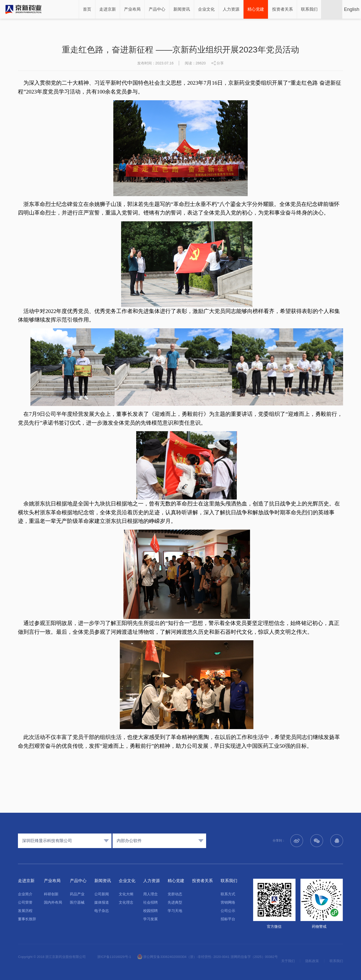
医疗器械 (77, 902)
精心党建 (256, 9)
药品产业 (77, 894)
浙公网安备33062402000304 (162, 957)
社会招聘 (150, 902)
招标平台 (228, 919)
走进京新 (108, 9)
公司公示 (228, 911)
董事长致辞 (27, 919)
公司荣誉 (25, 902)
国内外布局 (53, 902)
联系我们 (309, 9)
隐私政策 (312, 961)
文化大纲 (126, 894)
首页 (87, 9)
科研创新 (51, 894)
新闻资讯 (182, 9)
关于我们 (288, 961)
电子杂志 (102, 911)
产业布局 (132, 9)
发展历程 (25, 911)
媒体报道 (102, 902)
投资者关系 (283, 9)
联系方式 (228, 894)
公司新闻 (102, 894)
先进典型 (175, 902)
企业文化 (206, 9)
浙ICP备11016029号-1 (114, 957)
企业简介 (25, 894)
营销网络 (228, 902)
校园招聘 (150, 911)
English (352, 9)
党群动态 (175, 894)
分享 (220, 63)
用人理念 (150, 894)
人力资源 (231, 9)
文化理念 (126, 902)
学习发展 (150, 919)
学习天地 (175, 911)
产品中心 (157, 9)
